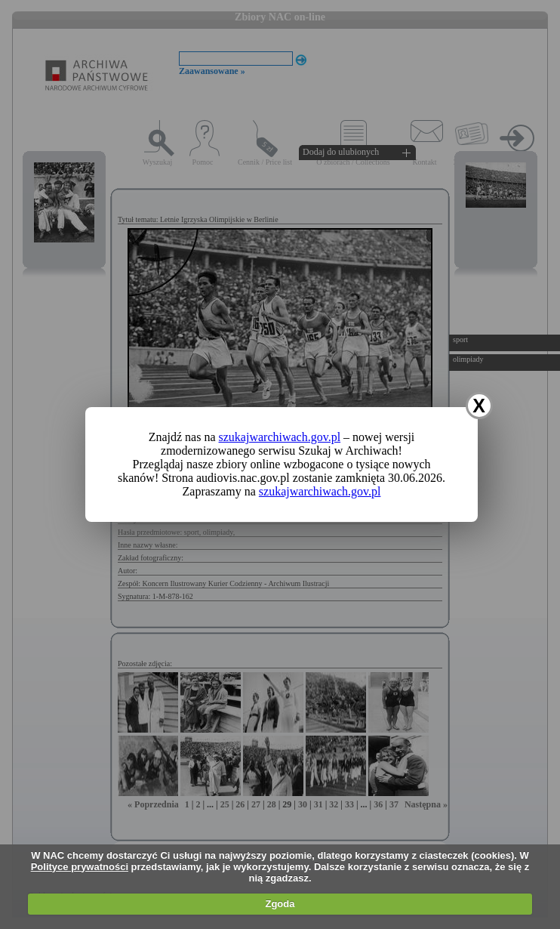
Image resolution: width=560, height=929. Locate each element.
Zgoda (280, 904)
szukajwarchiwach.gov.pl (280, 437)
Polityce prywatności (80, 867)
